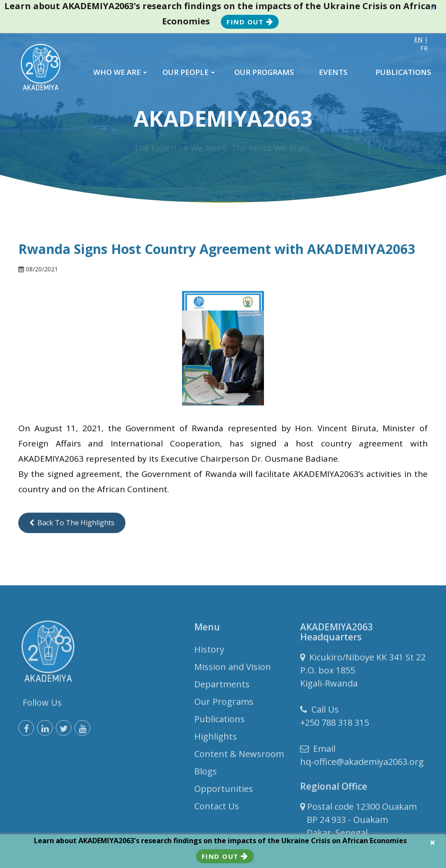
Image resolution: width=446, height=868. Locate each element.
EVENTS (333, 72)
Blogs (206, 773)
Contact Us (217, 808)
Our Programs (224, 704)
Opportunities (224, 791)
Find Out (250, 22)
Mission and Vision (233, 669)
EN (418, 39)
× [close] (432, 8)
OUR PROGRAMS (264, 72)
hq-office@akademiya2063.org (362, 764)
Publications (220, 721)
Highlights (216, 738)
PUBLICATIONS (403, 72)
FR (424, 48)
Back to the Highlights (72, 523)
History (209, 651)
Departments (222, 686)
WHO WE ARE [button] (120, 72)
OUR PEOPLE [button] (189, 72)
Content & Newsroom (239, 756)
